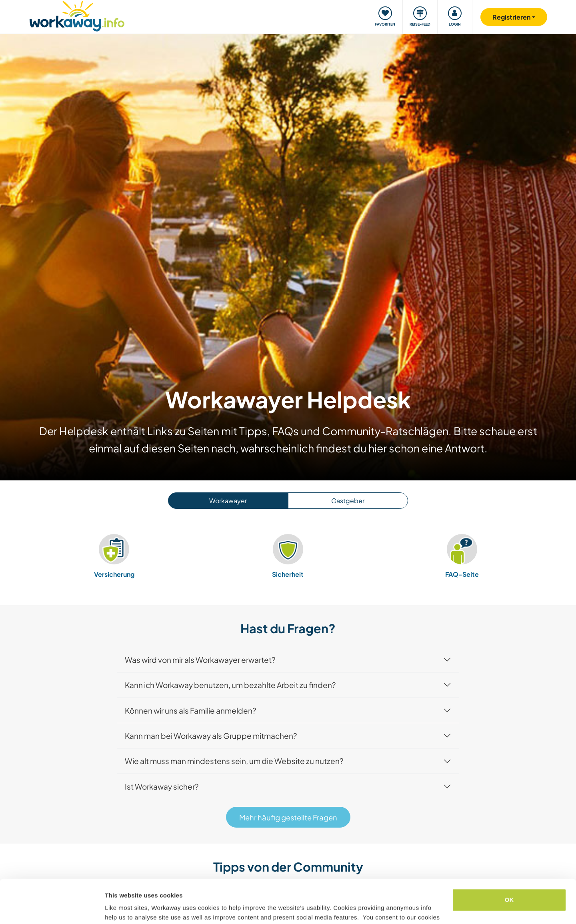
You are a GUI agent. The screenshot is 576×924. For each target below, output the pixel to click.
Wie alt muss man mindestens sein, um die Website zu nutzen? (234, 761)
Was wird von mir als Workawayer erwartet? (200, 660)
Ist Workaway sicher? (162, 786)
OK (509, 859)
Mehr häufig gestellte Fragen (288, 817)
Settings (117, 908)
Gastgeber (348, 501)
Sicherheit (288, 556)
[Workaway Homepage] (77, 15)
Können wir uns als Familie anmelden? (190, 710)
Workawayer (228, 501)
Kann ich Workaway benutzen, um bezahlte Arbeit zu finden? (230, 685)
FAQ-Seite (462, 556)
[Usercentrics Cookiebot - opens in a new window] (52, 908)
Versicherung (114, 556)
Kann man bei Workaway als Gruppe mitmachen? (211, 736)
